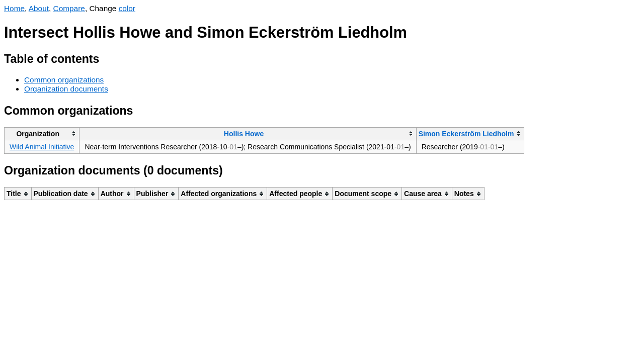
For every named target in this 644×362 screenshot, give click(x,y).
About (39, 8)
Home (14, 8)
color (127, 8)
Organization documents (66, 89)
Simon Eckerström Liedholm (466, 134)
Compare (69, 8)
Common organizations (64, 80)
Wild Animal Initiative (42, 147)
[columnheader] (42, 133)
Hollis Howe (244, 134)
